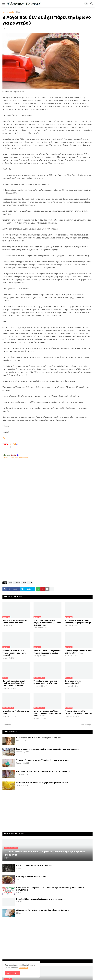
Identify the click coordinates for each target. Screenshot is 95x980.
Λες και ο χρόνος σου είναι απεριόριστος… (35, 865)
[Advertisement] (47, 491)
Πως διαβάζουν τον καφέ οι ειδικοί (32, 877)
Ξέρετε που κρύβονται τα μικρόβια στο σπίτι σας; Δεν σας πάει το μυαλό (47, 623)
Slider (30, 583)
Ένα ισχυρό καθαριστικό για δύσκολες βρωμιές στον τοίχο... (78, 621)
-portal (10, 444)
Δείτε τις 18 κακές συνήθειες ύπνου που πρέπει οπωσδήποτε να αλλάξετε (47, 713)
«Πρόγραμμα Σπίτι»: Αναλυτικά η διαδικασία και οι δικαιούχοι (43, 910)
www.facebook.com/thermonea (47, 490)
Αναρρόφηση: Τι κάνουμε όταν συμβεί (16, 712)
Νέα (18, 12)
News (24, 583)
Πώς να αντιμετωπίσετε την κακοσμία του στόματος (15, 621)
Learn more (24, 968)
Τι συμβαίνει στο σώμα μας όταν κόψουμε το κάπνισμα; (46, 682)
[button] (3, 4)
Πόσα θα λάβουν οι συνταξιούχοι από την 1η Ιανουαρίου (40, 899)
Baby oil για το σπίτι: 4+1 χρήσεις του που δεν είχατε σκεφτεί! (14, 653)
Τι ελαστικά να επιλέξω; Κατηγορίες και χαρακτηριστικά (78, 712)
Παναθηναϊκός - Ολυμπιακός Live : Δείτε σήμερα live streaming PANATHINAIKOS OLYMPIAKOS (51, 889)
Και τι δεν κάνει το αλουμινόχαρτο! (73, 682)
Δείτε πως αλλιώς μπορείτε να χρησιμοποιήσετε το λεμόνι (47, 652)
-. (11, 455)
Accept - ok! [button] (12, 973)
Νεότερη (7, 725)
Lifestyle (17, 583)
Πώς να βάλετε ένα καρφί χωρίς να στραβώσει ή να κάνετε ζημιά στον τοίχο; (14, 683)
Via (4, 438)
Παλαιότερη (86, 725)
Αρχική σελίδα (8, 12)
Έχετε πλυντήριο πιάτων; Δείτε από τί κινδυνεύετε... (78, 652)
